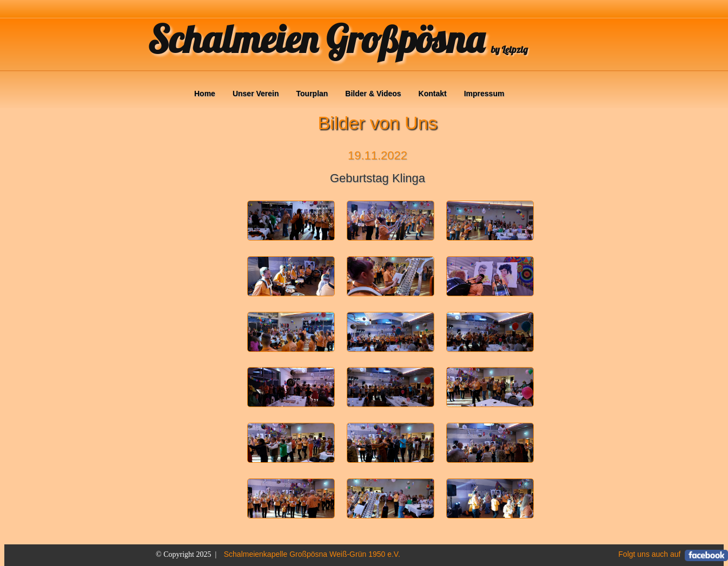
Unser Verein (256, 94)
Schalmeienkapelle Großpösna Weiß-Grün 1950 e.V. (312, 554)
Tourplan (312, 94)
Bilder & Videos (373, 94)
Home (205, 94)
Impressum (484, 94)
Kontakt (433, 94)
